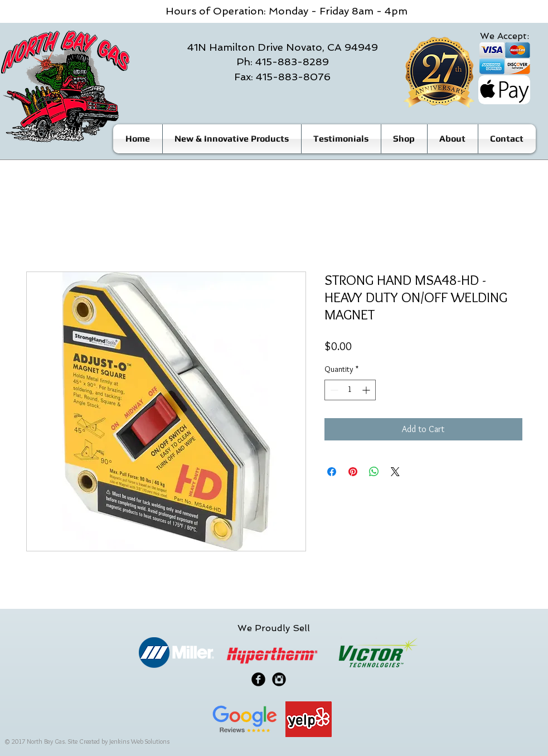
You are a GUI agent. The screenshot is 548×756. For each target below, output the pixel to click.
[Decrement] (333, 390)
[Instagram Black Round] (279, 679)
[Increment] (367, 390)
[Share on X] (395, 472)
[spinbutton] (350, 390)
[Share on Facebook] (332, 472)
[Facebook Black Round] (258, 679)
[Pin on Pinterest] (353, 472)
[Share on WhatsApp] (374, 472)
